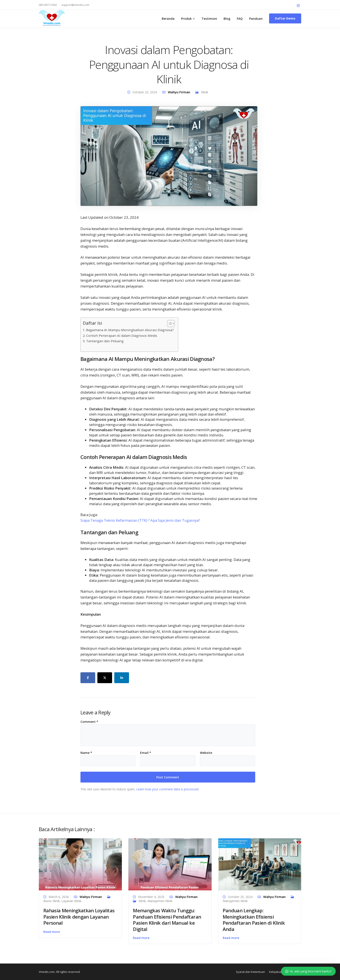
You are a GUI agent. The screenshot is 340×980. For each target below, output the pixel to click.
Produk (186, 19)
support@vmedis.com (75, 5)
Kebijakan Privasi (280, 972)
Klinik (205, 92)
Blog (227, 19)
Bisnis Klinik (51, 901)
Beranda (168, 19)
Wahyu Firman (179, 92)
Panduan (256, 19)
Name (86, 753)
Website (206, 753)
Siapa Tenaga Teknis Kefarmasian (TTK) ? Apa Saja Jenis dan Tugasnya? (140, 520)
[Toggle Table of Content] (169, 324)
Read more (52, 932)
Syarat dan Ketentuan (250, 972)
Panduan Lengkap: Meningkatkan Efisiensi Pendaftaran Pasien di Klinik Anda (254, 920)
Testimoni (209, 19)
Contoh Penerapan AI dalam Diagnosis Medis (122, 335)
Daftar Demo (285, 18)
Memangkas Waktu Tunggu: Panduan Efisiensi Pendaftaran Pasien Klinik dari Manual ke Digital (167, 920)
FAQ (240, 19)
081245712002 (48, 5)
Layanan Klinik (71, 901)
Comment (89, 722)
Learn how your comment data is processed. (168, 789)
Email (146, 753)
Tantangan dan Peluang (105, 341)
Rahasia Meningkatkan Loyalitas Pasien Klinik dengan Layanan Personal (79, 917)
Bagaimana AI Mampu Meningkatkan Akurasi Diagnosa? (130, 330)
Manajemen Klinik (160, 901)
